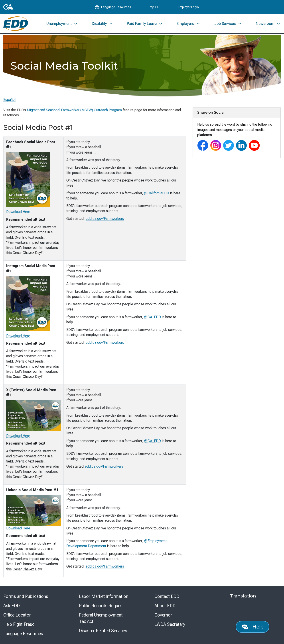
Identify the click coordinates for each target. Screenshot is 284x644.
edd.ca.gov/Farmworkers (105, 219)
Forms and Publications (26, 596)
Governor (163, 615)
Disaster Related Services (103, 631)
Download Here (18, 212)
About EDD (165, 606)
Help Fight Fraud (19, 624)
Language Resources (23, 634)
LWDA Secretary (170, 624)
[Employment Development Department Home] (16, 24)
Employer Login (188, 7)
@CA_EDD (152, 317)
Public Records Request (102, 606)
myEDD (155, 7)
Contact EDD (167, 596)
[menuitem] (62, 24)
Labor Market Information (104, 596)
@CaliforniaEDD (157, 193)
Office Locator (17, 615)
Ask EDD (12, 606)
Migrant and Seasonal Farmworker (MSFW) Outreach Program (74, 110)
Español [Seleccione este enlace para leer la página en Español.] (9, 100)
